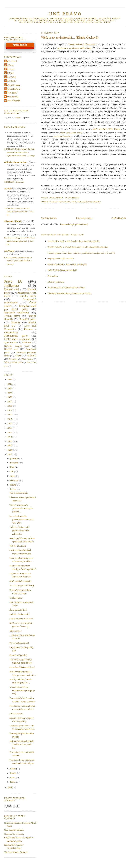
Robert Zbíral (11, 93)
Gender (18, 356)
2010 (10, 441)
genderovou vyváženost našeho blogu (75, 48)
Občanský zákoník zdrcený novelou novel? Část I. (70, 293)
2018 (10, 406)
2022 (10, 388)
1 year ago (31, 156)
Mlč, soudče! (15, 631)
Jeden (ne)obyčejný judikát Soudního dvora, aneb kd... (22, 744)
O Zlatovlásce (16, 598)
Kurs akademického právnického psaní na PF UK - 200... (22, 519)
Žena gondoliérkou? (18, 610)
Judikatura (12, 286)
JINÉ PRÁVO (65, 14)
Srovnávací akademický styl (22, 667)
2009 (10, 446)
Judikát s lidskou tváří (19, 614)
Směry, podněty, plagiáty (21, 581)
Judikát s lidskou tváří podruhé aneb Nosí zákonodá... (19, 530)
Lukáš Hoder (11, 81)
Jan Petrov (10, 69)
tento (18, 118)
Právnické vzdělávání (17, 312)
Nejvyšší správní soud (17, 346)
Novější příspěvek (49, 218)
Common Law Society (14, 834)
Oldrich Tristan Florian (15, 162)
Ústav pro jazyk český (71, 133)
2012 (10, 432)
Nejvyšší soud (11, 349)
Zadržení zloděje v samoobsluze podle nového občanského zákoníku (78, 247)
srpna (13, 476)
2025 (10, 379)
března (14, 773)
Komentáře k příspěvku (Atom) (74, 224)
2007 (10, 454)
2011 (10, 437)
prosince (14, 458)
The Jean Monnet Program (16, 852)
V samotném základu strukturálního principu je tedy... (22, 690)
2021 (10, 393)
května (14, 489)
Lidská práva (28, 296)
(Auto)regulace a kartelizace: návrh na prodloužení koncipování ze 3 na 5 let (81, 253)
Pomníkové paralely (18, 655)
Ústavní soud (12, 289)
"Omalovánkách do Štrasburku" (82, 44)
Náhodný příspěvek (20, 45)
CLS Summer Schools (14, 830)
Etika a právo (27, 359)
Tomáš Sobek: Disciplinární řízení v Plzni (66, 288)
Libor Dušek (11, 77)
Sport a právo (10, 342)
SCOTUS (32, 356)
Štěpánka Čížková (13, 221)
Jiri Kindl (9, 73)
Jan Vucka (9, 251)
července (14, 480)
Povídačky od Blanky (89, 202)
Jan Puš (8, 188)
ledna (13, 782)
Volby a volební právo (13, 362)
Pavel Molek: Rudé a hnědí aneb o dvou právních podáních (74, 241)
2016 (10, 415)
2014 (10, 423)
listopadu (15, 463)
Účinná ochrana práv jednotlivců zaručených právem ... (21, 508)
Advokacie (27, 342)
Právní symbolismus (19, 493)
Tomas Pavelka (12, 97)
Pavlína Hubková (13, 89)
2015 (10, 419)
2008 (10, 450)
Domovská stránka (84, 218)
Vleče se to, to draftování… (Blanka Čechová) (70, 38)
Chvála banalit (16, 713)
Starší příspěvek (119, 218)
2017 (10, 410)
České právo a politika (63, 202)
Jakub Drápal (11, 61)
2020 (10, 397)
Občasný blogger (13, 85)
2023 (10, 384)
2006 (10, 787)
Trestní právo (12, 316)
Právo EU (13, 281)
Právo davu (53, 276)
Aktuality (15, 322)
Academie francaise (62, 136)
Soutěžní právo (28, 319)
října (13, 467)
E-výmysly (13, 359)
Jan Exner (9, 65)
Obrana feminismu (56, 282)
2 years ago (20, 182)
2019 (10, 401)
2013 (10, 428)
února (13, 777)
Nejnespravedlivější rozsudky (61, 259)
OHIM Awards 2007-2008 (21, 619)
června (14, 485)
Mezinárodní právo (16, 336)
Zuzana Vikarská (12, 101)
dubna (13, 769)
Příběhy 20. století (18, 546)
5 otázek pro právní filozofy (22, 586)
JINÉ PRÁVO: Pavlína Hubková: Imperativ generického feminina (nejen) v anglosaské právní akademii (20, 152)
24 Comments (72, 198)
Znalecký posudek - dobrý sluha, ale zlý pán (67, 264)
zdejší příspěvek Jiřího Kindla (106, 129)
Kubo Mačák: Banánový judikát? (62, 270)
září (12, 472)
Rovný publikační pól (19, 643)
